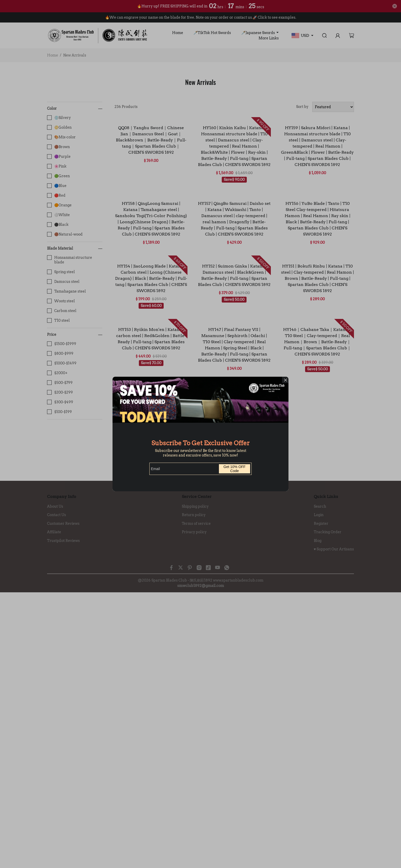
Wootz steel (61, 301)
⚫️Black (58, 225)
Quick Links (326, 497)
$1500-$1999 (62, 344)
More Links (269, 38)
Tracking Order (328, 532)
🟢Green (58, 176)
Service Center (197, 497)
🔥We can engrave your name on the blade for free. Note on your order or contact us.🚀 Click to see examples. (201, 17)
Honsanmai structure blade (70, 260)
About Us (55, 506)
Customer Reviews (63, 524)
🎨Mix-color (61, 137)
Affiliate (54, 532)
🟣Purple (59, 157)
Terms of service (196, 524)
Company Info (62, 497)
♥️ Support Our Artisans (334, 549)
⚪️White (58, 215)
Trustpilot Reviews (63, 541)
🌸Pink (57, 166)
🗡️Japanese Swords (258, 33)
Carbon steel (62, 311)
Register (321, 524)
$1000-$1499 (62, 363)
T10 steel (58, 320)
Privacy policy (194, 532)
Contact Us (57, 515)
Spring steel (61, 272)
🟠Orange (59, 205)
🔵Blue (57, 186)
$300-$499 (60, 402)
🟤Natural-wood (65, 234)
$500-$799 (60, 383)
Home (178, 33)
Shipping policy (195, 506)
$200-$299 (60, 392)
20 (261, 389)
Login (319, 515)
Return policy (194, 515)
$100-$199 (59, 412)
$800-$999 (60, 353)
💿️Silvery (59, 118)
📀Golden (59, 127)
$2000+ (57, 373)
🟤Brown (58, 147)
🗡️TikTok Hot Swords (212, 33)
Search (320, 506)
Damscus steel (63, 282)
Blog (318, 541)
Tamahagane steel (66, 291)
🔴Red (56, 195)
